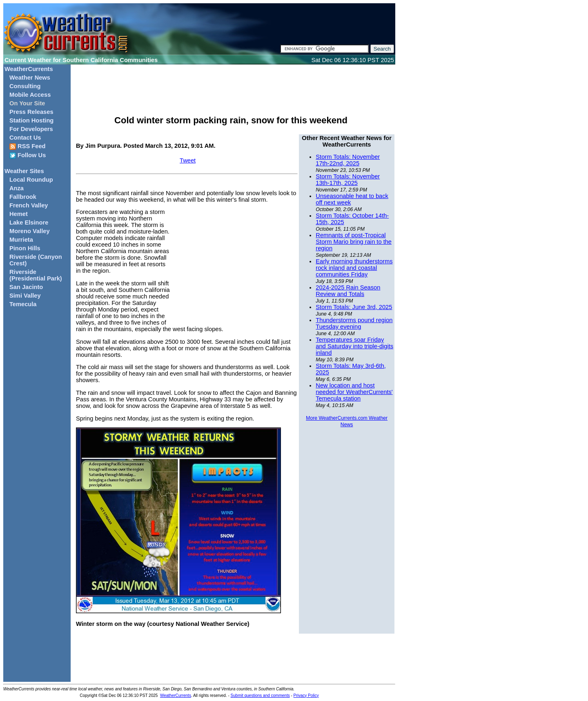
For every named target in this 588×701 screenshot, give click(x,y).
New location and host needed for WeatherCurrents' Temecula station (354, 392)
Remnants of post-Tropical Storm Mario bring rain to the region (354, 242)
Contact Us (25, 138)
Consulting (25, 86)
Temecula (23, 304)
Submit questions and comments (260, 695)
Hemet (19, 214)
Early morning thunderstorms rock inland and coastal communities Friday (354, 268)
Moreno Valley (30, 231)
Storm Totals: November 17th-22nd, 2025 (348, 160)
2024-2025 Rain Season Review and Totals (348, 291)
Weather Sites (24, 171)
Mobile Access (30, 95)
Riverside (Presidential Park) (36, 275)
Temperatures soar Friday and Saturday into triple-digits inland (354, 346)
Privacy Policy (306, 695)
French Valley (29, 205)
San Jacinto (26, 287)
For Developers (31, 129)
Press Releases (31, 112)
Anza (17, 188)
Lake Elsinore (29, 223)
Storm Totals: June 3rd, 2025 (354, 307)
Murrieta (21, 240)
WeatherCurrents (29, 69)
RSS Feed (28, 146)
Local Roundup (31, 180)
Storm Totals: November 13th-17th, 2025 (348, 180)
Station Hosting (31, 120)
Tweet (188, 160)
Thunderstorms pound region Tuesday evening (354, 323)
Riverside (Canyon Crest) (36, 260)
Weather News (30, 78)
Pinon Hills (25, 248)
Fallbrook (23, 197)
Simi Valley (25, 296)
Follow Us (28, 155)
